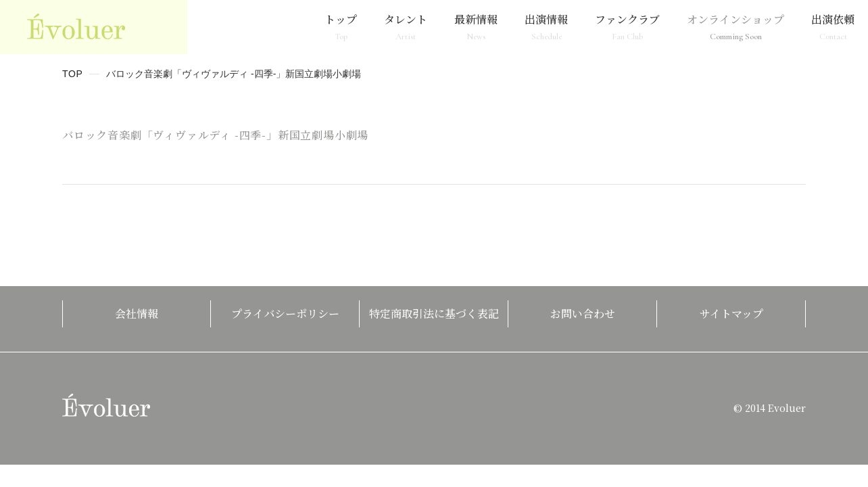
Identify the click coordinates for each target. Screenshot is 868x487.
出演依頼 (833, 27)
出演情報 (546, 27)
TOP (73, 74)
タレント (406, 27)
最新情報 (476, 27)
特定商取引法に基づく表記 (434, 314)
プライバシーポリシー (285, 314)
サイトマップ (731, 314)
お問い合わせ (583, 314)
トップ (341, 27)
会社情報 (137, 314)
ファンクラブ (627, 27)
